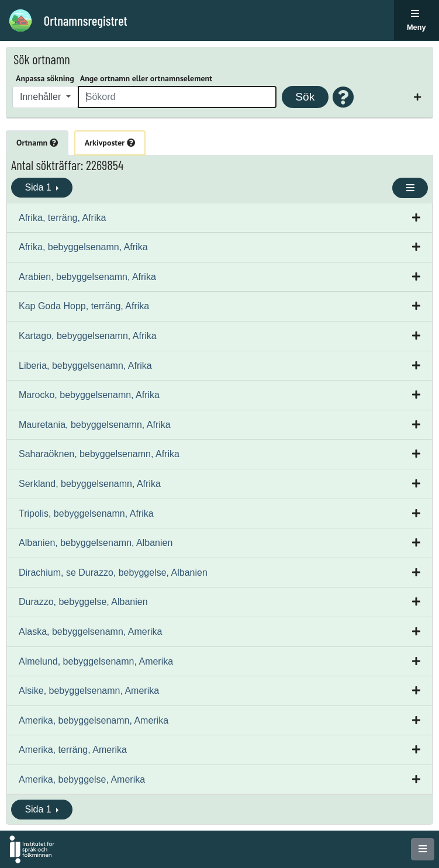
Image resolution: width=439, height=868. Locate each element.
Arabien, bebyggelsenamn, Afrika (87, 277)
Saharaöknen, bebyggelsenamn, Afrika (99, 454)
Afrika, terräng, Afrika (62, 218)
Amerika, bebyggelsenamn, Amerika (94, 720)
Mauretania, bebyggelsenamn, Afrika (95, 425)
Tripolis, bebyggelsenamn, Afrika (86, 513)
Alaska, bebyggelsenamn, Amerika (90, 632)
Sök (305, 97)
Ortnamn (37, 143)
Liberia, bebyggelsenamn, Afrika (85, 366)
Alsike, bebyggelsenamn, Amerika (89, 691)
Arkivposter (110, 143)
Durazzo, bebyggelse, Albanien (83, 602)
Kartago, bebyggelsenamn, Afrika (88, 336)
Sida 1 (39, 187)
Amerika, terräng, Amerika (73, 750)
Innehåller (42, 97)
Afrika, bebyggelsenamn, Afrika (83, 247)
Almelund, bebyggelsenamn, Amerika (96, 661)
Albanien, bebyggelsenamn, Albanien (96, 543)
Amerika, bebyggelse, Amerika (82, 779)
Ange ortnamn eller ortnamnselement (146, 78)
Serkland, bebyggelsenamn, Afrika (90, 484)
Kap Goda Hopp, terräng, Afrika (84, 306)
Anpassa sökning (45, 78)
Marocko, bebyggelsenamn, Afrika (89, 395)
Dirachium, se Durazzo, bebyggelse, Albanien (113, 573)
